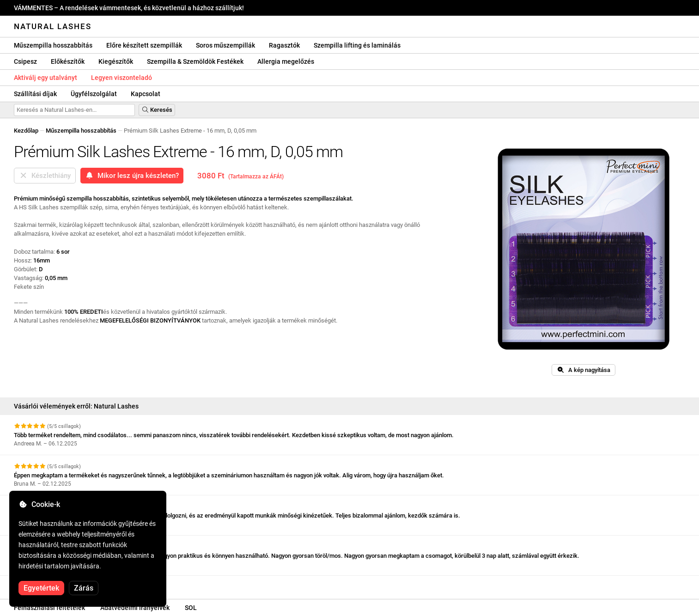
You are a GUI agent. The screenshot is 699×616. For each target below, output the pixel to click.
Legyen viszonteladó (122, 78)
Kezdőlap (26, 131)
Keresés (157, 110)
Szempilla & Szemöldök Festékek (195, 61)
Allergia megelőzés (286, 61)
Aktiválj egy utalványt (46, 78)
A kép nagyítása (584, 370)
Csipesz (25, 61)
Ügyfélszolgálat (94, 94)
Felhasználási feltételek (49, 608)
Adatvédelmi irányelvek (135, 608)
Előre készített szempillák (144, 45)
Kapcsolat (146, 94)
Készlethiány (45, 176)
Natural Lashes (53, 26)
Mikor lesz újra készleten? (132, 176)
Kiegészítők (116, 61)
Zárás (84, 588)
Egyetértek (41, 588)
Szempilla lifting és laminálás (357, 45)
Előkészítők (68, 61)
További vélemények (46, 584)
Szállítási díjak (35, 94)
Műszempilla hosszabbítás (53, 45)
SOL (191, 608)
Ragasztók (284, 45)
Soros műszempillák (225, 45)
